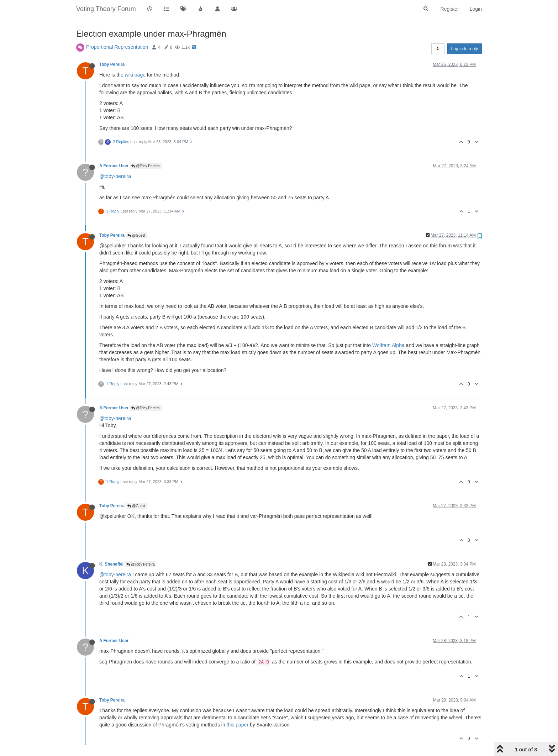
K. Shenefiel (111, 564)
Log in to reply (465, 49)
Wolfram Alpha (388, 345)
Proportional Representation (117, 47)
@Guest (136, 235)
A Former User (114, 166)
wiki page (135, 75)
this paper (238, 725)
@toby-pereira (115, 176)
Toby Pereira (112, 64)
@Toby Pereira (145, 166)
